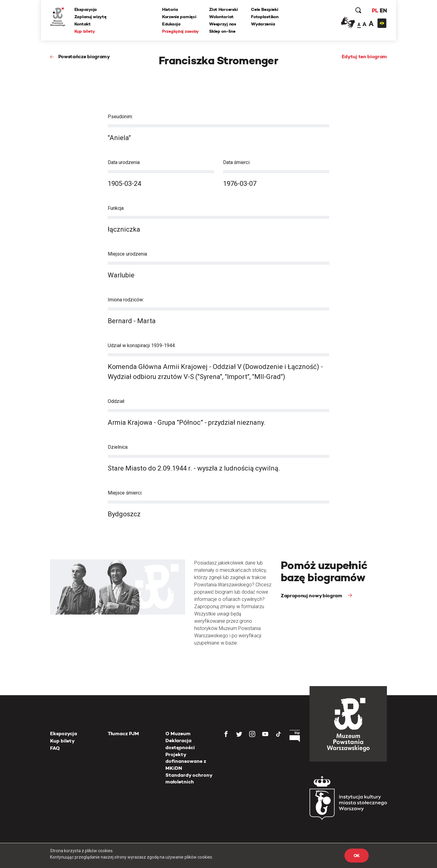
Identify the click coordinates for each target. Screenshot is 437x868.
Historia (170, 9)
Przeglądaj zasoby (180, 31)
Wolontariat (221, 17)
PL (375, 10)
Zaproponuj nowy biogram (312, 596)
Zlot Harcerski (223, 9)
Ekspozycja (86, 9)
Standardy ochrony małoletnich (189, 778)
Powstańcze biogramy (84, 57)
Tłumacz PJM (123, 734)
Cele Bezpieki (264, 9)
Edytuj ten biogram (364, 57)
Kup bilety (85, 31)
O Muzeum (178, 734)
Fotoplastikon (265, 17)
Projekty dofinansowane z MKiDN (186, 761)
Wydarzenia (263, 24)
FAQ (55, 748)
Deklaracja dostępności (180, 744)
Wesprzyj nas (223, 24)
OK (357, 856)
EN (383, 10)
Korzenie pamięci (179, 17)
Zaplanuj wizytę (90, 17)
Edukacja (171, 24)
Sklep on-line (222, 31)
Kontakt (83, 24)
